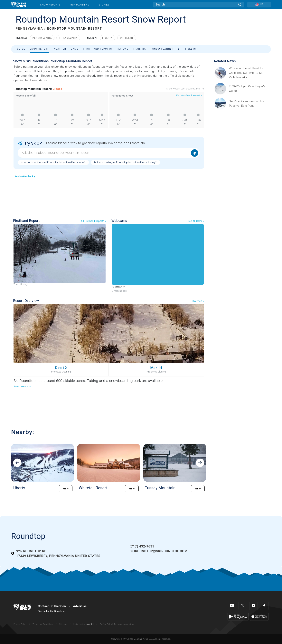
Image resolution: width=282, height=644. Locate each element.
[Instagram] (254, 606)
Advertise (80, 606)
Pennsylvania (42, 38)
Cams (75, 49)
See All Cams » (196, 221)
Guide (21, 49)
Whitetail (127, 38)
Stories (104, 5)
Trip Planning (80, 5)
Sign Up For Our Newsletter (52, 611)
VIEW (66, 489)
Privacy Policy (20, 624)
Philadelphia (68, 38)
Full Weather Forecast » (189, 96)
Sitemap (63, 624)
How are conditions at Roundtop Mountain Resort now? (53, 162)
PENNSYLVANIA (29, 29)
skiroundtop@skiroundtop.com (159, 551)
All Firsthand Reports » (93, 221)
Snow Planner (163, 49)
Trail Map (140, 49)
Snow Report (39, 49)
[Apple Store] (259, 616)
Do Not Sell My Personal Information (117, 624)
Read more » (22, 386)
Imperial (90, 624)
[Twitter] (243, 606)
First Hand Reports (98, 49)
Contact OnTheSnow (52, 606)
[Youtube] (232, 606)
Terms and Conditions (43, 624)
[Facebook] (264, 606)
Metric (82, 624)
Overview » (198, 301)
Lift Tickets (187, 49)
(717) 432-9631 (142, 546)
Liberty (108, 38)
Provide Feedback (25, 177)
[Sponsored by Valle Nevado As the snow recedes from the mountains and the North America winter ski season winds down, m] (249, 73)
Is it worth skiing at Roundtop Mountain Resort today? (125, 162)
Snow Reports (50, 5)
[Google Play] (238, 616)
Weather (60, 49)
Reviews (123, 49)
